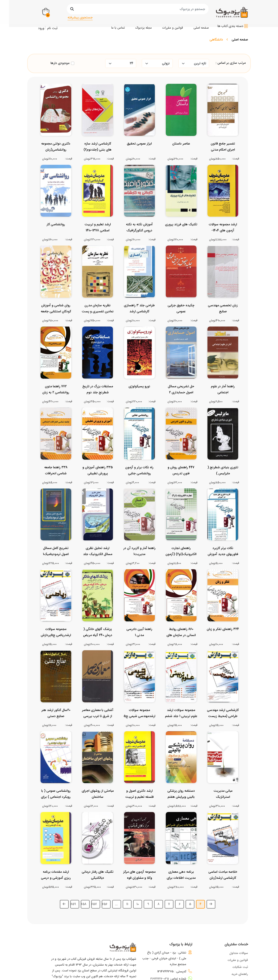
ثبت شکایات (240, 935)
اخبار (245, 949)
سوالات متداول (239, 921)
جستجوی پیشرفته (80, 17)
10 (138, 872)
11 (127, 872)
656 (105, 872)
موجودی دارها (60, 63)
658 (84, 872)
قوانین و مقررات (238, 928)
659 (73, 872)
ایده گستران (165, 977)
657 (94, 872)
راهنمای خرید (240, 942)
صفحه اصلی (240, 40)
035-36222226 (160, 947)
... (116, 872)
